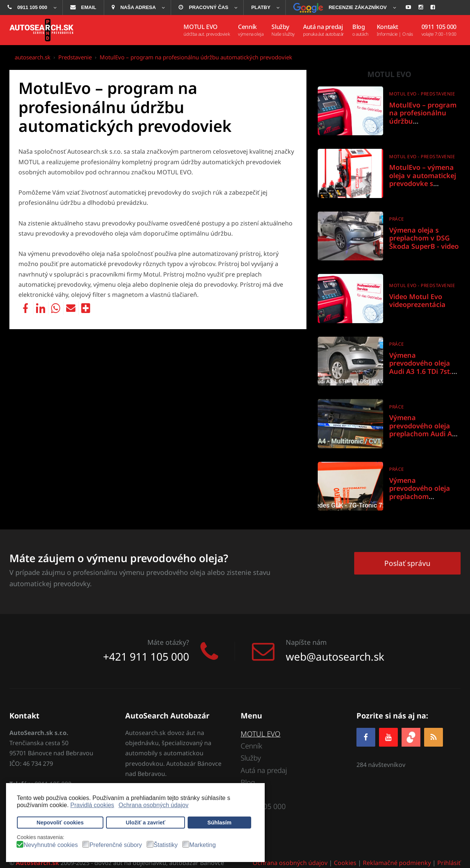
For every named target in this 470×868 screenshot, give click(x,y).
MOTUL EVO (261, 734)
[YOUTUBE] (388, 737)
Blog (248, 782)
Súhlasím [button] (220, 823)
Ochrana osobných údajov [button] (153, 805)
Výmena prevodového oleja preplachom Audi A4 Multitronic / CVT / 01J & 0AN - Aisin (425, 434)
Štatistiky (166, 845)
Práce (397, 219)
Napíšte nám (306, 642)
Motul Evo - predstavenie (422, 94)
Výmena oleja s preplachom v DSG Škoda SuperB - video (424, 238)
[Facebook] (366, 737)
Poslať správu (407, 563)
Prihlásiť (449, 863)
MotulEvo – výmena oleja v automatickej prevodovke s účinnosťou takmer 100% (423, 183)
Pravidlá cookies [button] (92, 805)
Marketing (203, 845)
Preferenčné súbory (116, 845)
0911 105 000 (263, 807)
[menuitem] (31, 8)
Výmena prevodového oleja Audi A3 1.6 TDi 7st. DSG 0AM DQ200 (420, 367)
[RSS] (434, 737)
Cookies (345, 863)
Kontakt (253, 794)
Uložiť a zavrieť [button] (146, 823)
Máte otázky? (168, 642)
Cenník (251, 746)
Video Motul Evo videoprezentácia (417, 301)
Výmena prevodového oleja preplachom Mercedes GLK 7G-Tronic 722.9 (420, 496)
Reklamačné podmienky (397, 863)
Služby (251, 758)
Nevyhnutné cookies (51, 845)
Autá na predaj (264, 770)
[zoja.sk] (411, 736)
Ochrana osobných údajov (290, 863)
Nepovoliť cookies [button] (60, 823)
